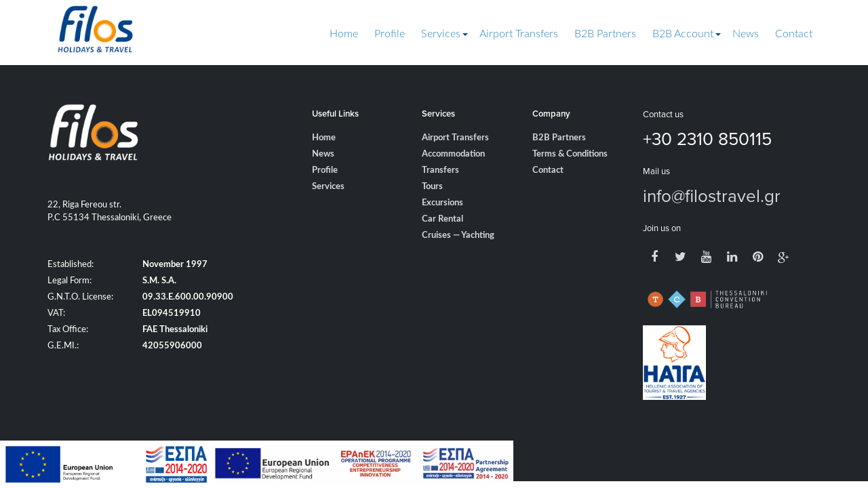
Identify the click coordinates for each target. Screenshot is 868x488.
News (746, 34)
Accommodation (453, 154)
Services (441, 34)
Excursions (442, 203)
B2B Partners (605, 34)
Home (344, 34)
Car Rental (442, 219)
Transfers (440, 170)
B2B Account (683, 34)
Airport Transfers (519, 34)
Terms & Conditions (570, 154)
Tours (432, 187)
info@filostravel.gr (712, 195)
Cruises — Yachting (458, 236)
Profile (390, 34)
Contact (794, 34)
